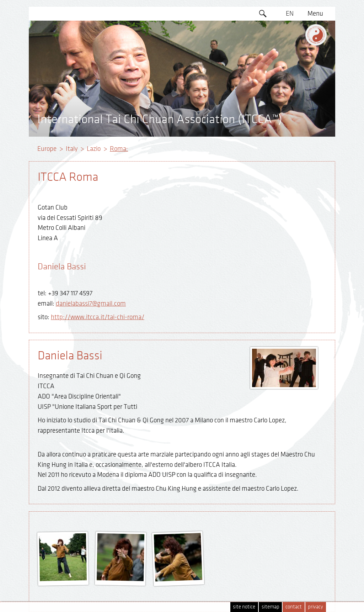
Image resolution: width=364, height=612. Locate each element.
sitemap (271, 607)
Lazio (94, 149)
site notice (244, 607)
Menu (315, 14)
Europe (47, 149)
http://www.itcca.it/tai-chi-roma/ (98, 317)
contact (294, 607)
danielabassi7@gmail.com (91, 304)
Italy (72, 149)
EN (290, 14)
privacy (315, 607)
